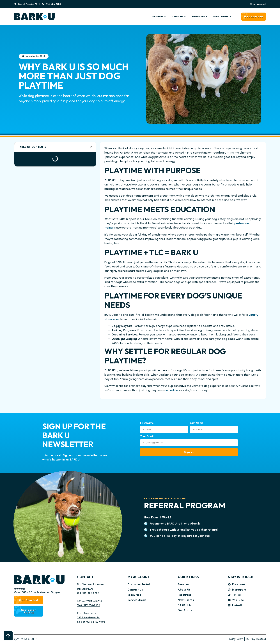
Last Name (197, 423)
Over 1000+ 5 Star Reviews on (37, 592)
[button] (91, 147)
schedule (172, 390)
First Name (147, 423)
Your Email (147, 436)
